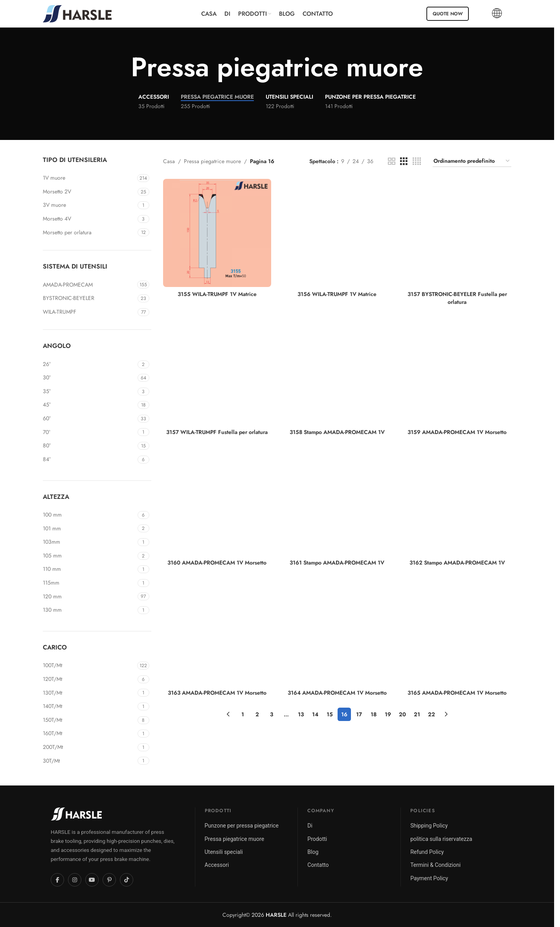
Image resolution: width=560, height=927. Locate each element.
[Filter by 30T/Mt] (89, 761)
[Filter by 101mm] (89, 529)
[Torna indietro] (121, 67)
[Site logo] (77, 13)
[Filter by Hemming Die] (89, 233)
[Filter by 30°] (89, 378)
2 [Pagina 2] (257, 714)
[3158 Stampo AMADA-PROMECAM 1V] (337, 371)
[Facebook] (57, 880)
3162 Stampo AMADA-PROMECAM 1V (457, 563)
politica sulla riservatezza (441, 839)
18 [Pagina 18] (374, 714)
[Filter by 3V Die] (89, 205)
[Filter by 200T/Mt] (89, 747)
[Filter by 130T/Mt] (89, 693)
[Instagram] (75, 880)
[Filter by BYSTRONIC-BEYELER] (89, 298)
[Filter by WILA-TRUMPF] (89, 312)
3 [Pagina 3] (272, 714)
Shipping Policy (429, 826)
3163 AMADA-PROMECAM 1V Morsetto (217, 693)
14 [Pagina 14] (315, 714)
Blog (313, 852)
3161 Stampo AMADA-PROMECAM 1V (337, 563)
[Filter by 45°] (89, 405)
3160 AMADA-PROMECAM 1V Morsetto (217, 563)
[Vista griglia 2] (392, 161)
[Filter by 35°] (89, 392)
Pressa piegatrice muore (212, 161)
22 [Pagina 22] (431, 714)
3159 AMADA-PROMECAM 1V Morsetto (457, 432)
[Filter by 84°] (89, 460)
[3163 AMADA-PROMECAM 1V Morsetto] (217, 632)
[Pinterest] (109, 880)
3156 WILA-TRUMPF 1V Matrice (337, 294)
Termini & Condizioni (435, 865)
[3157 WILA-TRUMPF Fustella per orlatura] (217, 371)
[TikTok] (127, 880)
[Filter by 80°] (89, 446)
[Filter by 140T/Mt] (89, 706)
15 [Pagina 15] (330, 714)
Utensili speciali (224, 852)
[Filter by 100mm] (89, 515)
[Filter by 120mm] (89, 597)
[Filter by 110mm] (89, 569)
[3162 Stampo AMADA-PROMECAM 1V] (457, 501)
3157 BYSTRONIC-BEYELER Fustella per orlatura (457, 298)
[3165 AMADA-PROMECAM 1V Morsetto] (457, 632)
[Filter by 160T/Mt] (89, 734)
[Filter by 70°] (89, 432)
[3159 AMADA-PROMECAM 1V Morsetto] (457, 371)
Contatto (318, 865)
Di (310, 826)
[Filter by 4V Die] (89, 219)
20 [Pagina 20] (402, 714)
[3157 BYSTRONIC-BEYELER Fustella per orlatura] (457, 233)
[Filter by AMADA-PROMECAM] (89, 285)
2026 (269, 915)
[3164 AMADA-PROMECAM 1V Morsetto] (337, 632)
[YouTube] (92, 880)
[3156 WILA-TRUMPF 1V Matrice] (337, 233)
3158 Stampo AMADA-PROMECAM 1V (337, 432)
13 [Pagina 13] (301, 714)
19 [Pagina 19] (388, 714)
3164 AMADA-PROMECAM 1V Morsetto (337, 693)
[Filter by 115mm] (89, 583)
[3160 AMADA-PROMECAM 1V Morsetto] (217, 501)
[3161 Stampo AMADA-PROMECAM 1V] (337, 501)
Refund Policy (427, 852)
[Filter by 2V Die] (89, 192)
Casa (169, 161)
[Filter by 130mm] (89, 610)
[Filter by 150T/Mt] (89, 720)
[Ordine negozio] (472, 161)
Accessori (217, 865)
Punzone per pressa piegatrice (242, 826)
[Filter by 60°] (89, 419)
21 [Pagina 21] (417, 714)
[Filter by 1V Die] (89, 178)
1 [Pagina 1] (243, 714)
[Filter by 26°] (89, 364)
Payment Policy (429, 878)
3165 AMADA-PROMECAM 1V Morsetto (457, 693)
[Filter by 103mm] (89, 542)
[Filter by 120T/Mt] (89, 679)
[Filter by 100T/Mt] (89, 666)
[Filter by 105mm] (89, 556)
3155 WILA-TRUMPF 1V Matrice (217, 294)
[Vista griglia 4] (417, 161)
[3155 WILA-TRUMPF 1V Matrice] (217, 233)
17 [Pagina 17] (359, 714)
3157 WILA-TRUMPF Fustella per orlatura (217, 432)
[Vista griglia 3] (404, 161)
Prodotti (317, 839)
